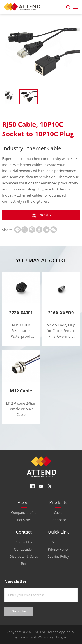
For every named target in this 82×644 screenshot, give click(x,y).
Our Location (24, 549)
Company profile (24, 512)
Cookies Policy (58, 556)
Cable (58, 512)
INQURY (41, 215)
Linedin (32, 486)
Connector (58, 520)
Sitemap (58, 542)
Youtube (41, 486)
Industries (24, 520)
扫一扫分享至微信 (54, 230)
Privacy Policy (58, 549)
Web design (47, 637)
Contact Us (24, 542)
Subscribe (19, 611)
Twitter (50, 486)
